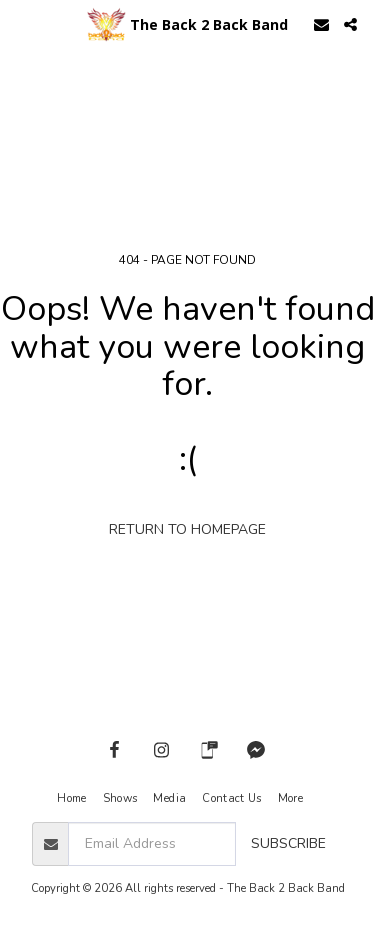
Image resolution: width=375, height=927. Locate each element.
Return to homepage (187, 529)
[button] (22, 23)
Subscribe (288, 843)
